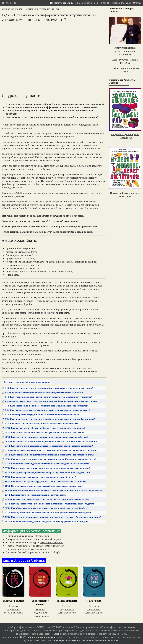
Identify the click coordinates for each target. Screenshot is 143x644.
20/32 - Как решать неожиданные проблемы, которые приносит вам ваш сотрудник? (47, 468)
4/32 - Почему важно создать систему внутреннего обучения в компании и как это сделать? (51, 401)
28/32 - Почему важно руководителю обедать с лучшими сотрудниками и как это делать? (50, 504)
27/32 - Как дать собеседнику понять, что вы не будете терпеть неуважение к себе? (47, 499)
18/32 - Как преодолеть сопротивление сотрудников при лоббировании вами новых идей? (50, 459)
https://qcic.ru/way (54, 546)
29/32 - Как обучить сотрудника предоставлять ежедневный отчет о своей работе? (47, 508)
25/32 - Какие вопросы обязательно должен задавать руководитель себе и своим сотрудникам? (53, 490)
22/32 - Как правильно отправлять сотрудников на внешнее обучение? (40, 477)
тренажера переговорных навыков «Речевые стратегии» (85, 640)
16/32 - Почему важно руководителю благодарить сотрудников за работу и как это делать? (51, 450)
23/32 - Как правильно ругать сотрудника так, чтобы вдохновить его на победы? (45, 481)
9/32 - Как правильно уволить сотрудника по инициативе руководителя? (41, 424)
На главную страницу (62, 3)
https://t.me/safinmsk (38, 549)
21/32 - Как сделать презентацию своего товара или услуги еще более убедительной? (48, 473)
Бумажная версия (13, 613)
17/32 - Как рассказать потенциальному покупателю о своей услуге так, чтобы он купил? (50, 455)
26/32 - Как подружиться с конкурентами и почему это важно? (36, 495)
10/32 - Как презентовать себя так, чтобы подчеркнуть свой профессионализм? (45, 428)
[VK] (7, 3)
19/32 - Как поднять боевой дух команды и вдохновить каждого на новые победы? (47, 464)
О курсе (137, 3)
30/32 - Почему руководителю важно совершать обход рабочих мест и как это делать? (49, 513)
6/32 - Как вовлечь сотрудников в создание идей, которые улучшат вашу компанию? (47, 410)
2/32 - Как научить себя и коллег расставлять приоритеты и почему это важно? (45, 392)
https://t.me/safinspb (49, 552)
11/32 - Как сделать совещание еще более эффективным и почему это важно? (44, 432)
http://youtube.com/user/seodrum (37, 637)
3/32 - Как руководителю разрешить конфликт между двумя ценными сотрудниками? (48, 397)
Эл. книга (13, 606)
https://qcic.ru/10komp (51, 542)
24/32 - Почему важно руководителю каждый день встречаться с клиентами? (44, 486)
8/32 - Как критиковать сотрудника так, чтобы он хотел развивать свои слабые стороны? (50, 419)
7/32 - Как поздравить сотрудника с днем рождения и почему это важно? (42, 415)
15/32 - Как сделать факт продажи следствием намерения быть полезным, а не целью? (49, 446)
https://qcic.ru (42, 536)
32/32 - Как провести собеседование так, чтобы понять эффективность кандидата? (47, 522)
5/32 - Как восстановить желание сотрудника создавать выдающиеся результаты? (46, 406)
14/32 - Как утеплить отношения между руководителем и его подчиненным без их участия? (51, 441)
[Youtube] (3, 3)
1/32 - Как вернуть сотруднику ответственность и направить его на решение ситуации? (49, 388)
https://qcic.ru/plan (51, 539)
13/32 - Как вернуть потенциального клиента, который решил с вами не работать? (46, 437)
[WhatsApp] (11, 3)
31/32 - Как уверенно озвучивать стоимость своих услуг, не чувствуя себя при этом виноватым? (53, 517)
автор (56, 634)
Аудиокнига (13, 609)
